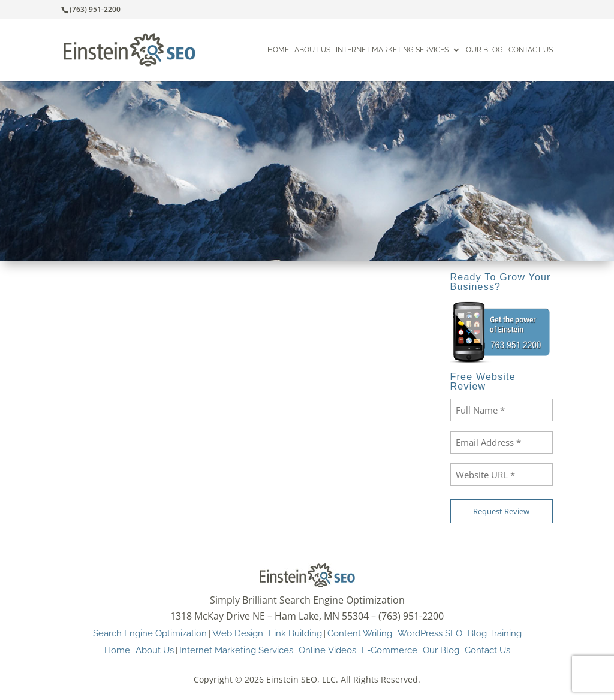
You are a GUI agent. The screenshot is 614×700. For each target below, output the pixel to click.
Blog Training (495, 633)
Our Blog (484, 50)
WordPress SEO (430, 633)
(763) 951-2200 (95, 9)
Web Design (238, 633)
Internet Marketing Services (392, 50)
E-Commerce (389, 650)
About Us (312, 50)
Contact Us (531, 50)
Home (278, 50)
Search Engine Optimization (150, 633)
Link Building (295, 633)
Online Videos (327, 650)
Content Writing (360, 633)
